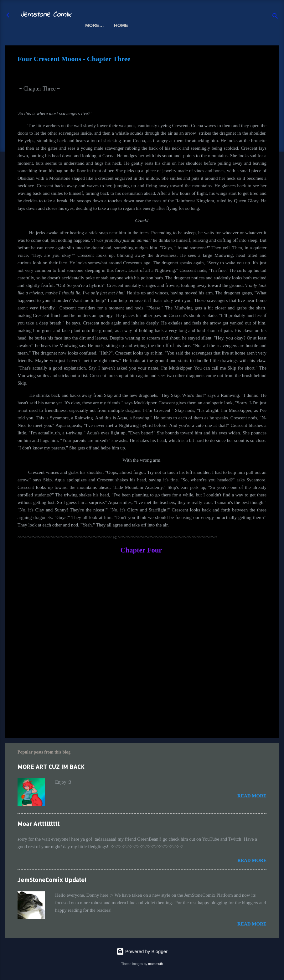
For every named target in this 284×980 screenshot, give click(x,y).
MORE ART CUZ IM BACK (51, 767)
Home (92, 25)
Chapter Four (141, 550)
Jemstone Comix (45, 15)
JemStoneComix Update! (52, 880)
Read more (252, 796)
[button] (263, 60)
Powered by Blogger (142, 951)
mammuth (155, 964)
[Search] (275, 17)
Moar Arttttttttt (39, 824)
